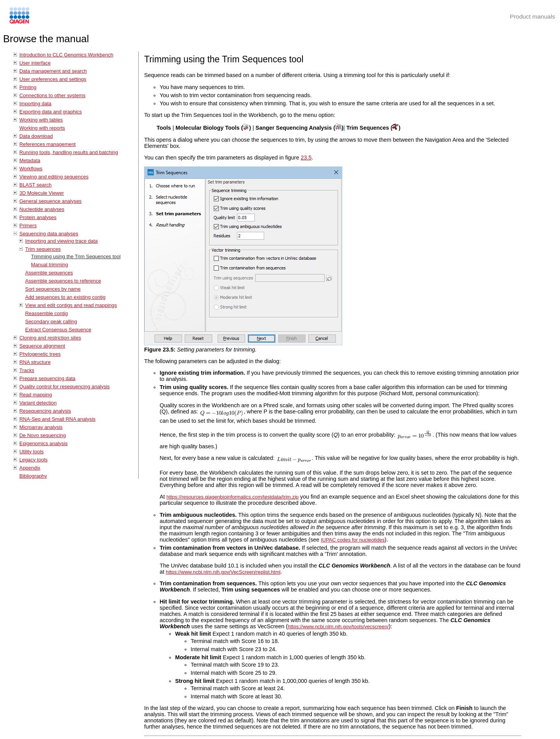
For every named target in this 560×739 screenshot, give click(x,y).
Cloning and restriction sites (50, 338)
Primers (28, 225)
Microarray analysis (41, 427)
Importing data (35, 104)
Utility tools (32, 452)
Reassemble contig (46, 313)
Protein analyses (38, 217)
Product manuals (533, 16)
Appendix (30, 468)
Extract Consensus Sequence (58, 330)
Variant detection (38, 403)
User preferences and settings (53, 79)
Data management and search (53, 71)
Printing (28, 87)
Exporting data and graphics (51, 112)
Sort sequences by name (53, 289)
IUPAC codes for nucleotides (353, 540)
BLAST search (35, 185)
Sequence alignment (42, 346)
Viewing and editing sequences (54, 177)
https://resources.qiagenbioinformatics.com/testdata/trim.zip (233, 497)
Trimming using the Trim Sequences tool (76, 256)
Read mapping (36, 395)
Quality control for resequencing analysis (64, 387)
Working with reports (42, 128)
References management (47, 144)
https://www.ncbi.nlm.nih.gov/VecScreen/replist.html (223, 572)
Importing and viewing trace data (61, 241)
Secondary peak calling (51, 321)
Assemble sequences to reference (63, 281)
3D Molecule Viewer (42, 193)
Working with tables (41, 120)
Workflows (31, 169)
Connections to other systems (52, 95)
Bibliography (33, 476)
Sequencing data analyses (49, 234)
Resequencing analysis (45, 411)
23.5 (306, 158)
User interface (35, 63)
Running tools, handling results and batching (69, 152)
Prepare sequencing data (47, 378)
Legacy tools (33, 460)
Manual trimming (50, 265)
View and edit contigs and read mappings (71, 305)
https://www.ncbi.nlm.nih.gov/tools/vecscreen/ (338, 627)
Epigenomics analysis (44, 443)
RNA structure (35, 362)
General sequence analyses (51, 201)
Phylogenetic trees (40, 354)
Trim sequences (43, 249)
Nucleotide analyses (42, 209)
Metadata (30, 160)
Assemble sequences (49, 273)
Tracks (27, 370)
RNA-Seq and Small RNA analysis (58, 419)
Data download (36, 136)
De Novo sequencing (43, 435)
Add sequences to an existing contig (65, 297)
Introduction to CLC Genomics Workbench (66, 55)
